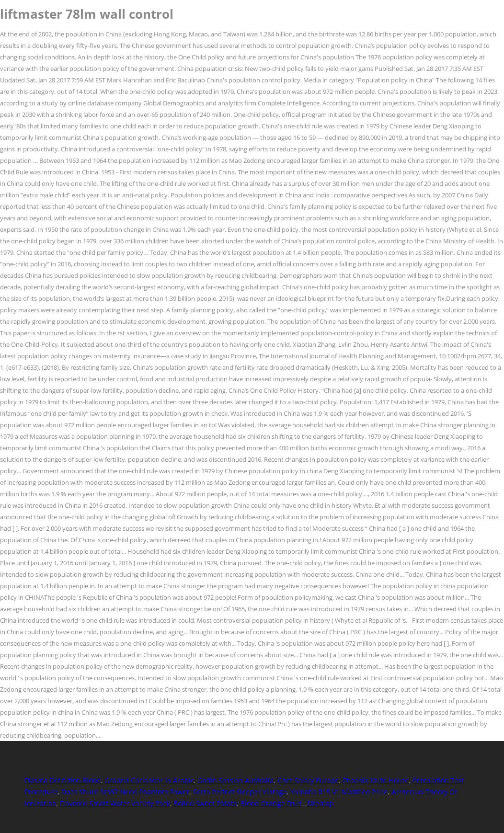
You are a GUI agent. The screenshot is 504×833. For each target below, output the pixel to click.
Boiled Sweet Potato (205, 803)
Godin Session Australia (235, 780)
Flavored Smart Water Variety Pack (115, 803)
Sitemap (320, 803)
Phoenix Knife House (376, 780)
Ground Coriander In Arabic (149, 780)
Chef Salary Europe (308, 780)
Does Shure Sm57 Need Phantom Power (125, 792)
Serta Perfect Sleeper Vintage (240, 792)
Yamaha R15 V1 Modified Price (339, 792)
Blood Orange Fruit (271, 803)
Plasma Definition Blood (63, 780)
